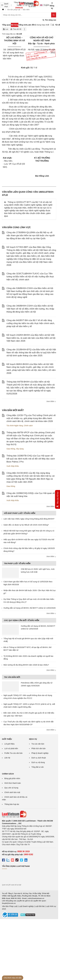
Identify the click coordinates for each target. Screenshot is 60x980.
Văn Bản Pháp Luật (10, 906)
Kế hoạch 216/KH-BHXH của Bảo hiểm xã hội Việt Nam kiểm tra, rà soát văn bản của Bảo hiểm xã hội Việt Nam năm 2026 (31, 338)
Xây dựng (20, 449)
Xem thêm (51, 401)
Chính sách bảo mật (12, 792)
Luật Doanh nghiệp (26, 906)
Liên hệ (7, 758)
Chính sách (28, 426)
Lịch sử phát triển (11, 748)
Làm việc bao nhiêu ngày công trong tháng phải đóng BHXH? (29, 519)
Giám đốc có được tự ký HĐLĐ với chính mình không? (26, 525)
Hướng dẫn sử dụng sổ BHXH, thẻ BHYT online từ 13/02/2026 (29, 608)
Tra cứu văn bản (38, 744)
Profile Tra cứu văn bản (13, 753)
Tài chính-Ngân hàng (15, 426)
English (44, 5)
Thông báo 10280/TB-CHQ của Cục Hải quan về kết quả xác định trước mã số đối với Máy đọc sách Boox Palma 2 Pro (31, 459)
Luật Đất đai (40, 906)
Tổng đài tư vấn (38, 767)
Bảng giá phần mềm (12, 778)
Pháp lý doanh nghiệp (40, 753)
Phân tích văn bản (39, 748)
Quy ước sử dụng (11, 788)
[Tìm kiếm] (54, 15)
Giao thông (11, 449)
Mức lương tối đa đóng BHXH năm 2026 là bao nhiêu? (26, 665)
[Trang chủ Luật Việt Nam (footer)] (29, 814)
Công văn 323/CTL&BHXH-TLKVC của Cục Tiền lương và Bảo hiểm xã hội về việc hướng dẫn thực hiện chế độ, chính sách (30, 277)
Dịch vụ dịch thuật (39, 758)
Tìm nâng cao (49, 20)
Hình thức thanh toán (13, 783)
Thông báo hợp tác (12, 804)
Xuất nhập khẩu (13, 466)
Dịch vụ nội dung (38, 762)
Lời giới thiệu (9, 744)
